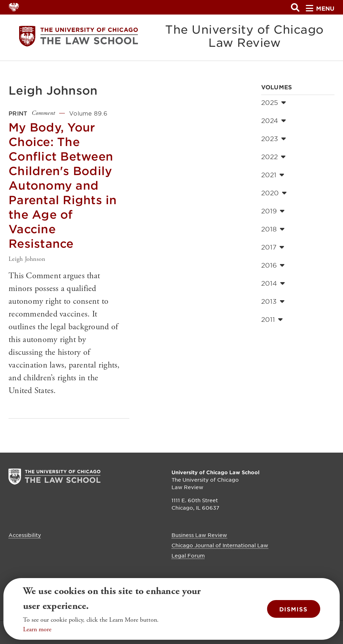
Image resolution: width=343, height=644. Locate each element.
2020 (274, 193)
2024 (274, 121)
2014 (273, 283)
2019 (273, 211)
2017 (273, 247)
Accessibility (25, 535)
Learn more (37, 629)
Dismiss (293, 609)
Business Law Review (199, 535)
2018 (273, 229)
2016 (273, 265)
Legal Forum (188, 555)
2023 (274, 139)
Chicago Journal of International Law (220, 545)
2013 (273, 301)
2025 (274, 102)
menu (320, 8)
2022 (273, 157)
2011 (272, 319)
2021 (273, 175)
